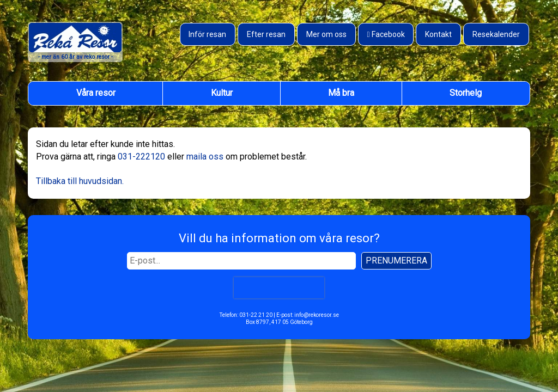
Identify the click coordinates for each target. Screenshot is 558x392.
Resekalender (496, 34)
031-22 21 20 (256, 315)
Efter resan (266, 34)
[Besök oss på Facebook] (386, 34)
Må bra (341, 93)
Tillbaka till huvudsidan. (80, 181)
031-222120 (141, 157)
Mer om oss (326, 34)
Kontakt (438, 34)
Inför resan (207, 34)
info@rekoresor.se (317, 315)
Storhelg (466, 93)
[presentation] (279, 288)
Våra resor (96, 93)
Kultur (222, 93)
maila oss (205, 157)
